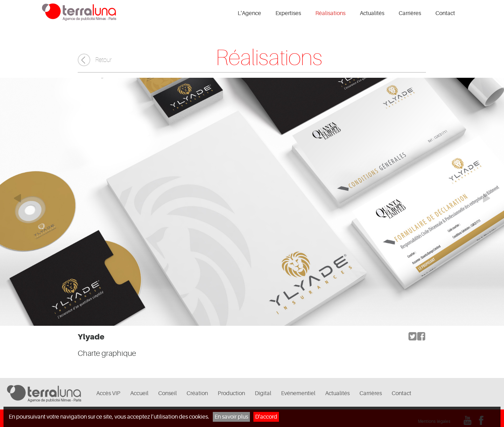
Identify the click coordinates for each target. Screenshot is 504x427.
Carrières (410, 13)
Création (197, 393)
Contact (445, 13)
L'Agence (249, 13)
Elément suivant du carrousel (490, 198)
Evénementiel (298, 393)
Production (231, 393)
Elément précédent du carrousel (14, 198)
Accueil (139, 393)
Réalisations (330, 13)
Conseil (167, 393)
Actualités (372, 13)
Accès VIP (108, 393)
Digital (263, 393)
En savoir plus (231, 417)
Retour (103, 60)
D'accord (266, 417)
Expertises (288, 13)
